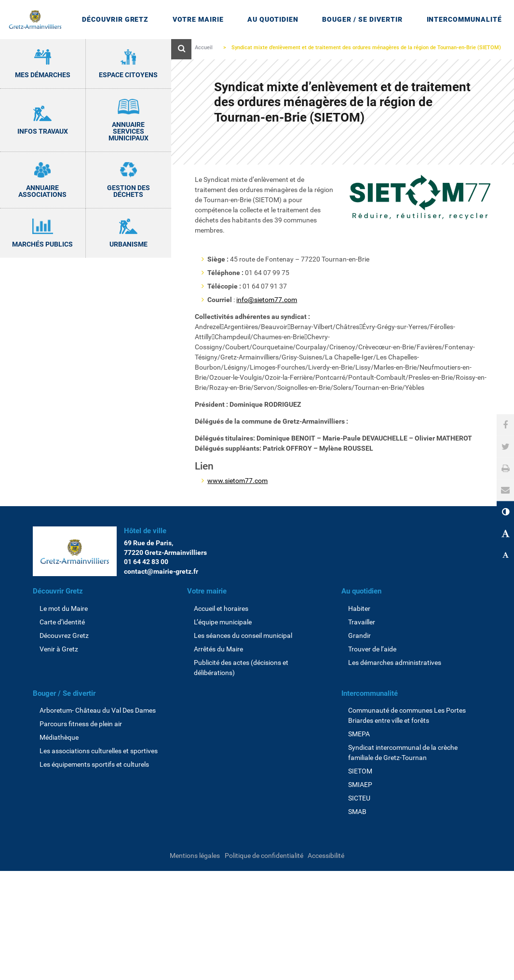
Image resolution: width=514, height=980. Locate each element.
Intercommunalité (370, 693)
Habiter (359, 608)
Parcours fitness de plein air (81, 724)
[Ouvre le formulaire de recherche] (181, 49)
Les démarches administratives (395, 663)
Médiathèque (59, 737)
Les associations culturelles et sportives (99, 751)
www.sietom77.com (237, 481)
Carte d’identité (62, 622)
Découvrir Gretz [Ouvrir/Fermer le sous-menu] (115, 19)
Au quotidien (361, 591)
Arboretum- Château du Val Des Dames (98, 710)
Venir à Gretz (59, 649)
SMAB (357, 812)
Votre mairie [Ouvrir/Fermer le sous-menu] (198, 19)
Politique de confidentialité (264, 856)
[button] (505, 490)
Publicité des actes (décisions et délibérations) (241, 668)
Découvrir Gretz (58, 591)
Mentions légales (195, 856)
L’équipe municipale (223, 622)
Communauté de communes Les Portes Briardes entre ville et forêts (407, 715)
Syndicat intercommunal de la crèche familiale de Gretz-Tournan (403, 752)
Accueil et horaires (221, 608)
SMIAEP (360, 785)
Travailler (362, 622)
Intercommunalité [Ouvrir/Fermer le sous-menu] (465, 19)
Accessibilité (326, 856)
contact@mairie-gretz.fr (161, 571)
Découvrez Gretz (64, 635)
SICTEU (359, 798)
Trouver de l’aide (372, 649)
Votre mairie (207, 591)
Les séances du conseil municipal (243, 635)
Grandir (359, 635)
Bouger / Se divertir (64, 693)
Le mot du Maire (64, 608)
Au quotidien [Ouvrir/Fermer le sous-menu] (273, 19)
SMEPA (359, 734)
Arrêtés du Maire (218, 649)
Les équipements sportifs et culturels (94, 764)
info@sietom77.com (267, 300)
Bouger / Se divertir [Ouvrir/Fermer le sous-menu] (362, 19)
